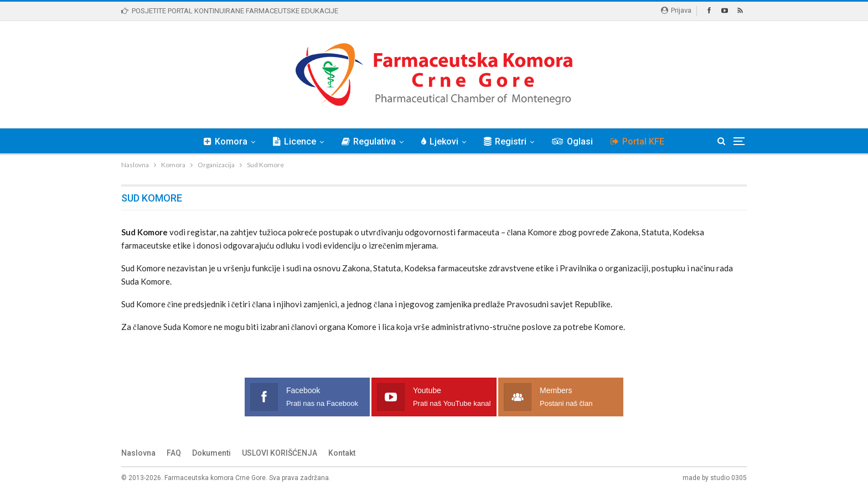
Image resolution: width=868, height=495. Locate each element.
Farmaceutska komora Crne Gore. (216, 478)
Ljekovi (440, 141)
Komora (221, 141)
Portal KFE (642, 141)
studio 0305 (728, 478)
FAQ (174, 453)
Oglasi (576, 141)
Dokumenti (211, 453)
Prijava (676, 10)
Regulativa (367, 141)
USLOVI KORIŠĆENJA (280, 453)
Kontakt (342, 453)
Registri (507, 141)
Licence (291, 141)
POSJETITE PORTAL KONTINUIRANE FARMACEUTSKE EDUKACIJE (230, 11)
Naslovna (138, 453)
